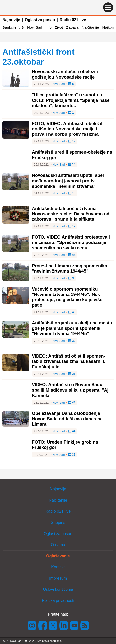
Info (49, 27)
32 (72, 341)
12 (72, 141)
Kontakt (58, 567)
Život (59, 27)
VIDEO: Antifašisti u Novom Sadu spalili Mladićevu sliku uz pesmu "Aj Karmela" (70, 390)
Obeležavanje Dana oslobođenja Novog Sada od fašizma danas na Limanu (67, 419)
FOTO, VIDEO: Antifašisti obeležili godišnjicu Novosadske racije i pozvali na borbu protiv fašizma (68, 129)
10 (72, 165)
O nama (58, 545)
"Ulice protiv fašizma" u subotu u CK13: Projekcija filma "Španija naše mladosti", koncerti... (71, 100)
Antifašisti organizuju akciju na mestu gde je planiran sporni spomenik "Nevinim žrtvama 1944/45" (72, 328)
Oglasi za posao (40, 20)
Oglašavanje (58, 556)
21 (72, 374)
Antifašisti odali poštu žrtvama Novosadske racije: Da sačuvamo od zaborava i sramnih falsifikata (71, 214)
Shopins (58, 523)
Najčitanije (90, 27)
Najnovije (11, 20)
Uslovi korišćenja (58, 589)
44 (72, 255)
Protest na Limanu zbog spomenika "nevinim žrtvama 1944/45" (69, 268)
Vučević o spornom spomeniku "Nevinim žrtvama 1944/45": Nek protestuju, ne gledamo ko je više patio (67, 297)
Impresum (58, 578)
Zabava (72, 27)
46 (72, 403)
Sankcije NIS (13, 27)
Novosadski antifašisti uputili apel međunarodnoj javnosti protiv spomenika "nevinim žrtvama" (68, 181)
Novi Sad (35, 27)
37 (72, 455)
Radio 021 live (73, 20)
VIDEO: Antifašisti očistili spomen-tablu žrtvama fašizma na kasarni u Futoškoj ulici (69, 362)
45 (72, 312)
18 (72, 193)
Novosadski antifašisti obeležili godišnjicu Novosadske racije (65, 74)
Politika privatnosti (58, 601)
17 (72, 226)
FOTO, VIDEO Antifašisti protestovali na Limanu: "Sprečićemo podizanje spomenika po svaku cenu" (71, 242)
